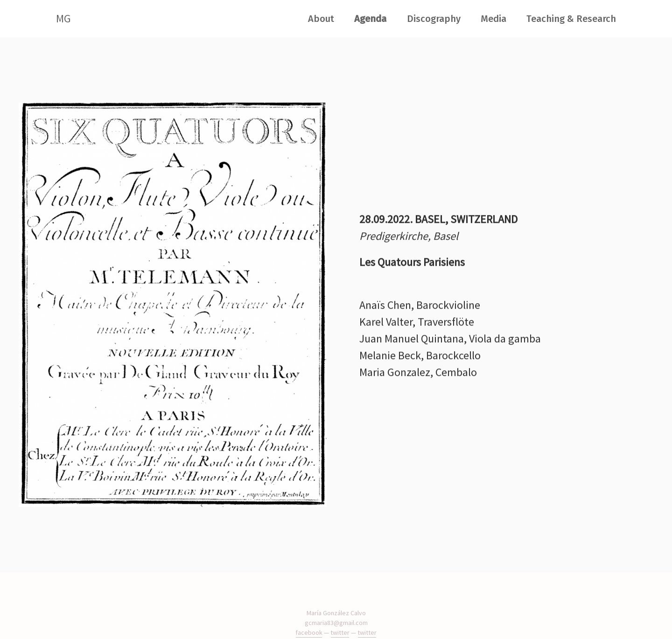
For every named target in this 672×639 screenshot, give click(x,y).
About (321, 19)
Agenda (370, 19)
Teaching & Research (571, 19)
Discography (434, 19)
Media (493, 19)
